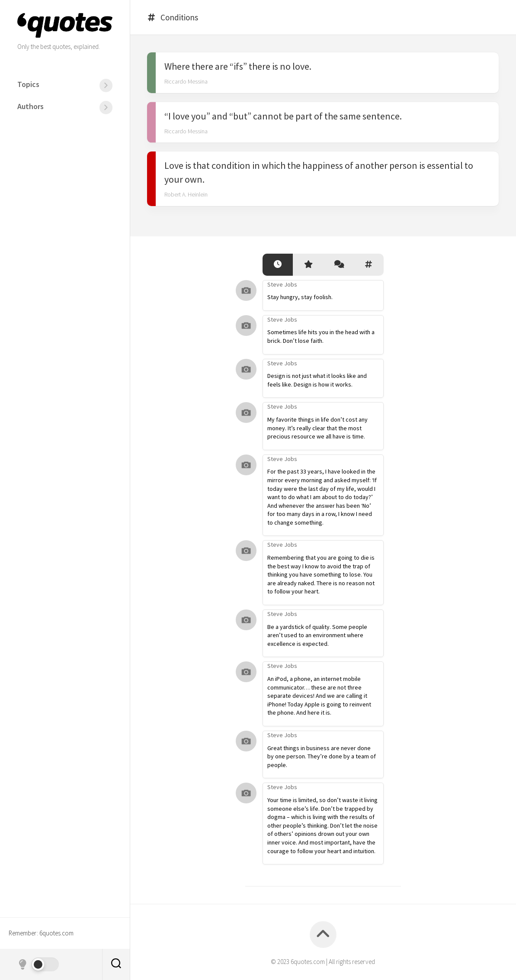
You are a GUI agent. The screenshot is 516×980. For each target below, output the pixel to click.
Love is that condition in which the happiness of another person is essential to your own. (319, 172)
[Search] (116, 964)
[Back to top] (323, 935)
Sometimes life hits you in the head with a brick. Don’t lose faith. (321, 336)
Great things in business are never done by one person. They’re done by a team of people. (322, 756)
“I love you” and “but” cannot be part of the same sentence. (283, 116)
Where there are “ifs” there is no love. (238, 66)
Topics (28, 84)
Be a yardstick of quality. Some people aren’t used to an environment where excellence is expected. (317, 635)
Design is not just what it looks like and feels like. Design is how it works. (317, 380)
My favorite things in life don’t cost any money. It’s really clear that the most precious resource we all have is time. (317, 428)
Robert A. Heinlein (186, 194)
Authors (30, 106)
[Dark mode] (38, 964)
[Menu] (106, 85)
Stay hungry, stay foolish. (300, 297)
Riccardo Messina (186, 81)
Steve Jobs (282, 284)
